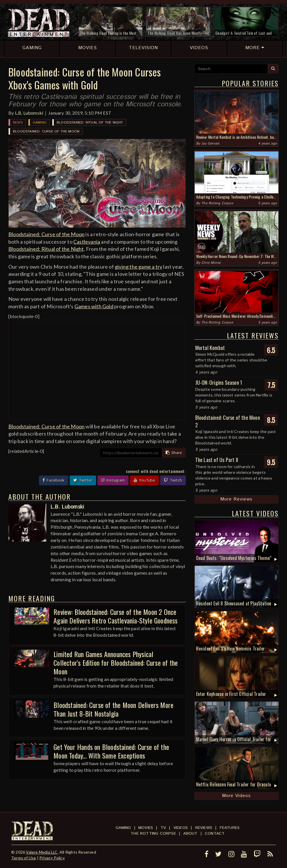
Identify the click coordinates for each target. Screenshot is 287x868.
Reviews (204, 828)
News (18, 123)
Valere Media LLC (42, 852)
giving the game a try (138, 267)
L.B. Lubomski (29, 113)
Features (230, 828)
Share (174, 453)
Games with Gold (94, 306)
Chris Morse (211, 263)
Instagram (113, 480)
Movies (146, 828)
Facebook (53, 480)
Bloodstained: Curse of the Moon (46, 131)
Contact (215, 834)
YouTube (144, 480)
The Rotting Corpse (217, 203)
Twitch (173, 480)
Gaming (40, 123)
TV (163, 828)
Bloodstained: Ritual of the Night (90, 123)
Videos (181, 828)
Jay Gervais (210, 144)
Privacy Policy (52, 858)
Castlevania (87, 242)
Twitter (83, 480)
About (190, 834)
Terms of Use (24, 858)
